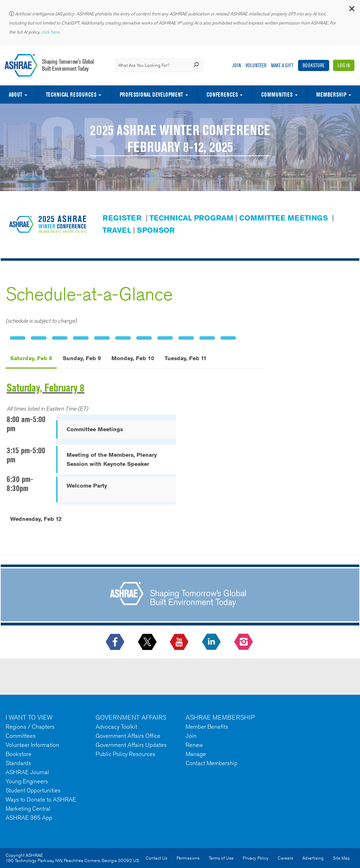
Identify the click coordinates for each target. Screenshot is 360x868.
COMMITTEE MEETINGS (283, 218)
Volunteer (256, 65)
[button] (351, 10)
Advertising (313, 858)
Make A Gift (282, 65)
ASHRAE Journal (27, 772)
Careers (285, 858)
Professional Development (151, 94)
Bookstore (314, 65)
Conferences (222, 94)
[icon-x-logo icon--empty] (148, 642)
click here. (51, 32)
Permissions (188, 858)
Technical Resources (71, 94)
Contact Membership (212, 763)
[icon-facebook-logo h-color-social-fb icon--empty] (116, 642)
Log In (344, 65)
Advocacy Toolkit (116, 727)
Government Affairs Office (128, 736)
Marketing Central (28, 808)
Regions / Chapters (30, 727)
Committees (21, 736)
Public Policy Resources (126, 754)
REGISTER (122, 218)
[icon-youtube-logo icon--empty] (180, 642)
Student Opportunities (33, 790)
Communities (277, 94)
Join (236, 65)
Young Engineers (27, 781)
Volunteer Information (32, 745)
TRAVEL (117, 230)
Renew (194, 745)
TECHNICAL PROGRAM (191, 218)
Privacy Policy (256, 858)
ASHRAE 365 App (29, 818)
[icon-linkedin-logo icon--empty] (212, 642)
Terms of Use (221, 858)
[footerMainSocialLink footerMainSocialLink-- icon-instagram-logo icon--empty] (244, 642)
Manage (196, 754)
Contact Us (157, 858)
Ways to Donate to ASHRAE (41, 799)
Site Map (341, 858)
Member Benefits (207, 727)
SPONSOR (156, 230)
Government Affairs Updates (131, 745)
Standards (18, 763)
